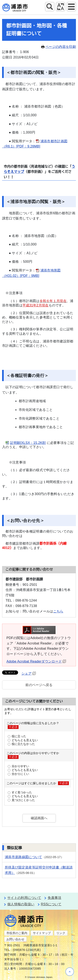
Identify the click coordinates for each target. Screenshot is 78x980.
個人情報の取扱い (21, 904)
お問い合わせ (15, 939)
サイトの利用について (24, 898)
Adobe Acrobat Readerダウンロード (36, 661)
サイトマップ (42, 933)
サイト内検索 (50, 7)
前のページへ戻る (39, 685)
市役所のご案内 (17, 933)
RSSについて (51, 904)
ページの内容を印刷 (59, 47)
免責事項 (54, 898)
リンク (61, 933)
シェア (29, 673)
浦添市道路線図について (24, 857)
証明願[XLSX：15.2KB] (28, 443)
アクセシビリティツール (61, 7)
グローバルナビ (71, 7)
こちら (58, 611)
